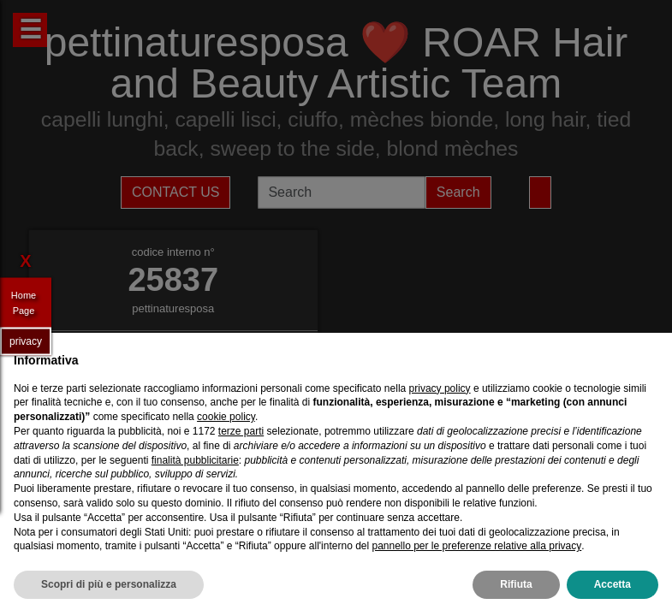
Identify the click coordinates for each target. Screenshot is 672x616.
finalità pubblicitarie (195, 460)
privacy (26, 341)
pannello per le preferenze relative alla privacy (476, 546)
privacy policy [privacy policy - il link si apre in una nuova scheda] (440, 388)
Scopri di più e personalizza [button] (109, 584)
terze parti (241, 431)
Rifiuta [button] (516, 584)
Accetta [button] (613, 584)
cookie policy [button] (226, 417)
